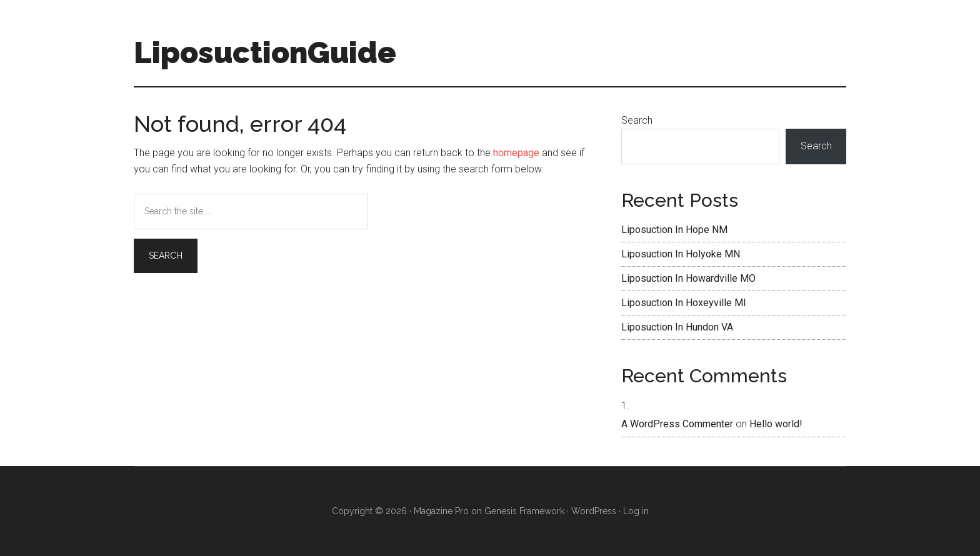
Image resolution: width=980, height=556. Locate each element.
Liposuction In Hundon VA (677, 327)
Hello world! (776, 424)
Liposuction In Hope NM (674, 230)
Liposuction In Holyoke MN (681, 254)
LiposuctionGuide (265, 52)
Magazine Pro (441, 511)
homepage (516, 153)
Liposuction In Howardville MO (688, 278)
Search (637, 120)
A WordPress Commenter (677, 424)
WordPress (594, 511)
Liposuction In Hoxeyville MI (684, 303)
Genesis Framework (524, 511)
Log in (636, 511)
